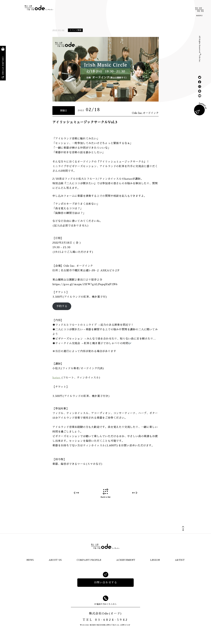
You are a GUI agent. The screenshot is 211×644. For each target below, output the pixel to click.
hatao (57, 378)
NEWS (30, 560)
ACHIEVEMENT (126, 560)
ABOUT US (55, 560)
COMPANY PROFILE (89, 560)
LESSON (155, 560)
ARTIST (180, 560)
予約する (62, 306)
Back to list (105, 493)
